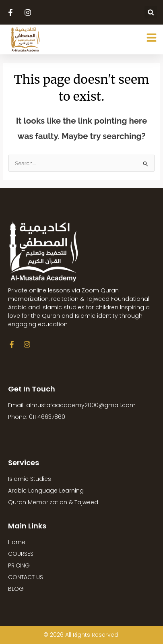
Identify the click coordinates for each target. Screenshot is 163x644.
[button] (151, 12)
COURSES (21, 554)
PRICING (19, 565)
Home (17, 542)
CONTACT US (26, 577)
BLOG (16, 589)
